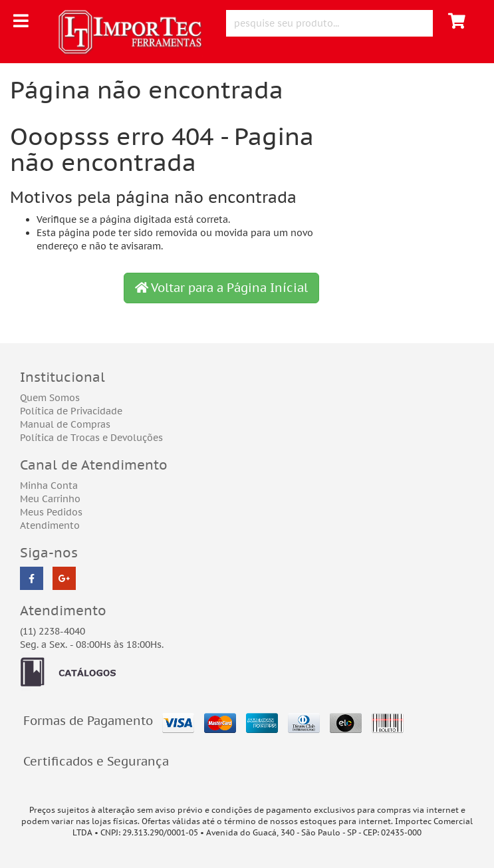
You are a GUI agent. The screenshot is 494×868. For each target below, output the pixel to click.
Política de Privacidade (71, 411)
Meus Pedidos (51, 512)
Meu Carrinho (50, 499)
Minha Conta (49, 486)
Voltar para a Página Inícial (221, 288)
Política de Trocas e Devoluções (91, 438)
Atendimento (50, 525)
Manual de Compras (65, 424)
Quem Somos (50, 398)
